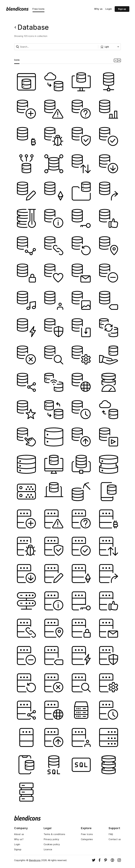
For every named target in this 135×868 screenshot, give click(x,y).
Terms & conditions (54, 834)
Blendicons (35, 860)
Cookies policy (52, 844)
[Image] (26, 82)
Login (109, 9)
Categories (87, 839)
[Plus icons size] (119, 60)
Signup (18, 849)
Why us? (19, 839)
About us (19, 834)
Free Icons (38, 9)
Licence (48, 849)
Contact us (115, 839)
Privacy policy (51, 839)
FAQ (111, 834)
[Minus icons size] (116, 60)
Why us (98, 9)
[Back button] (15, 27)
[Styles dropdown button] (110, 47)
